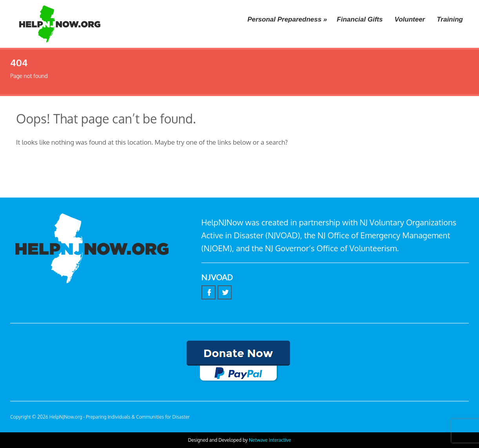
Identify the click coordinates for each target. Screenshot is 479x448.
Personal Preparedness (287, 19)
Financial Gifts (360, 19)
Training (450, 19)
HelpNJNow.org (66, 417)
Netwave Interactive (270, 440)
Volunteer (410, 19)
